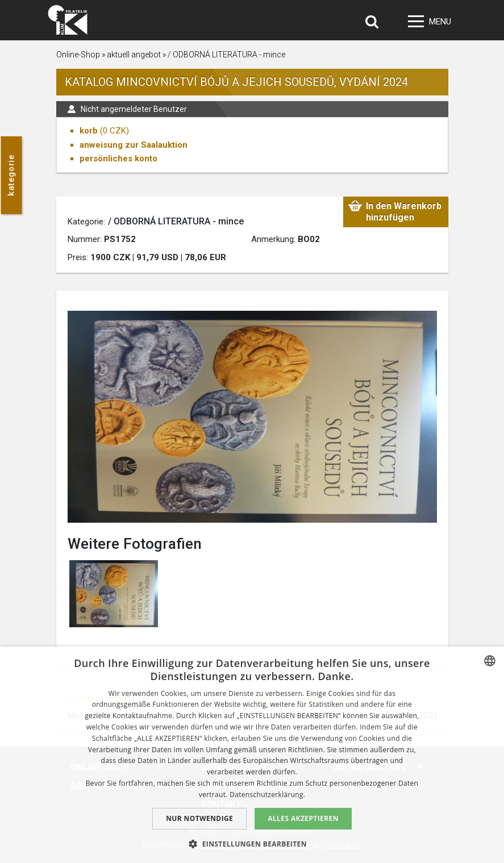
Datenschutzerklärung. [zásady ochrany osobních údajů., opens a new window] (267, 795)
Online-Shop (78, 55)
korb (89, 131)
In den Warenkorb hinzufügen (404, 212)
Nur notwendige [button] (199, 818)
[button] (252, 844)
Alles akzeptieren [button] (303, 818)
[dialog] (252, 755)
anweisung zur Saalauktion (134, 145)
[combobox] (490, 661)
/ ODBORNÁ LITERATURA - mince (226, 55)
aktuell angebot (134, 55)
